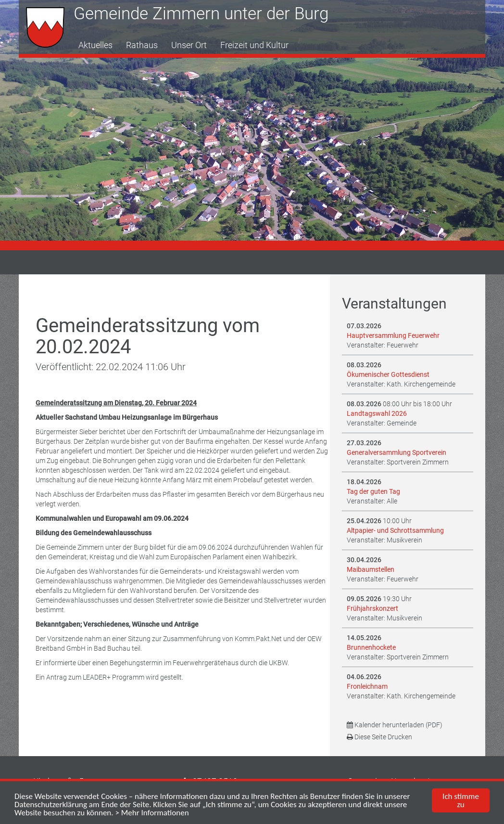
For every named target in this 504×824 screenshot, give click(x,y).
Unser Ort (189, 45)
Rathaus (142, 45)
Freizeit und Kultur (254, 45)
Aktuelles (95, 45)
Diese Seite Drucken (379, 737)
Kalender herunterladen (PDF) (395, 725)
